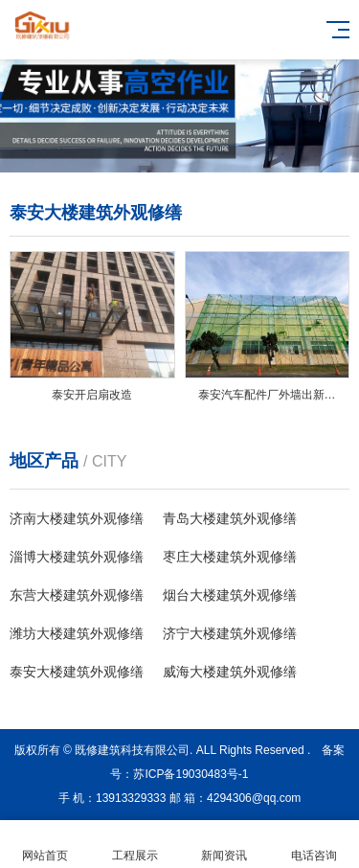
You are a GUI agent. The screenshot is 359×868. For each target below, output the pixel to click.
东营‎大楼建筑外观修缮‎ (77, 595)
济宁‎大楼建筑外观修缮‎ (230, 633)
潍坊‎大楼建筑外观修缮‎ (77, 633)
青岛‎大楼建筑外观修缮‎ (230, 518)
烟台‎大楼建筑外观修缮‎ (230, 595)
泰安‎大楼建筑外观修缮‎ (77, 672)
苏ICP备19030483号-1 (191, 774)
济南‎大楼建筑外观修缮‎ (77, 518)
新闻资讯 (225, 845)
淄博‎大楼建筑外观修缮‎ (77, 557)
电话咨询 (314, 845)
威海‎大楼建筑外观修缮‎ (230, 672)
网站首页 (45, 845)
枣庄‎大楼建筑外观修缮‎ (230, 557)
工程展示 (135, 845)
